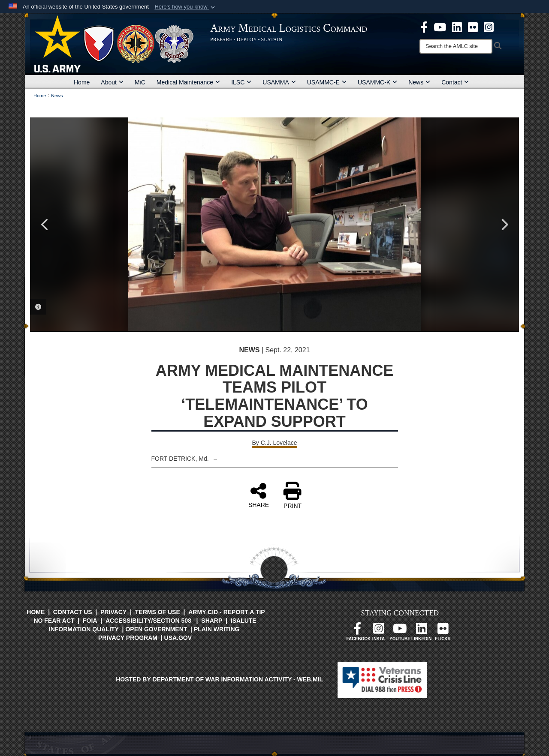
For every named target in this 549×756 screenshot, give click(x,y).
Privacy (113, 612)
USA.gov (178, 638)
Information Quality (84, 629)
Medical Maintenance (188, 82)
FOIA (90, 621)
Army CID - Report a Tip (226, 612)
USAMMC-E (327, 82)
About (112, 82)
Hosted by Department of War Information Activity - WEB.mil (219, 679)
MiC (140, 82)
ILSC (241, 82)
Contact (455, 82)
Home (82, 82)
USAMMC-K (377, 82)
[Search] (456, 46)
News (419, 82)
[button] (186, 7)
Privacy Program (128, 638)
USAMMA (279, 82)
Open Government (156, 629)
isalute (244, 621)
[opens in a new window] (424, 27)
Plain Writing (217, 629)
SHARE (259, 495)
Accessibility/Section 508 (148, 621)
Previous (45, 225)
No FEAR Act (54, 621)
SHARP (212, 621)
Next (504, 225)
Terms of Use (158, 612)
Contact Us (73, 612)
